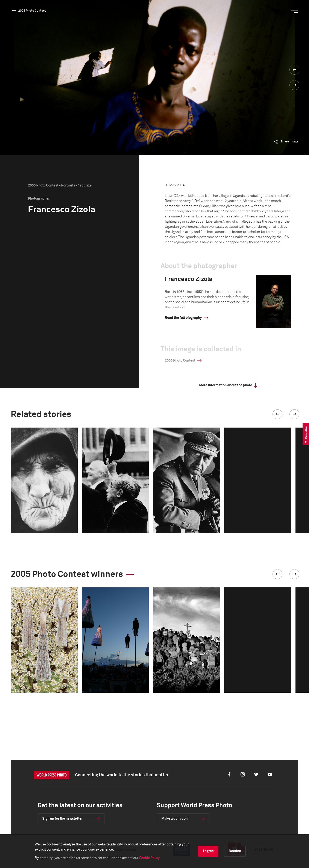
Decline (235, 851)
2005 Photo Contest (32, 11)
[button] (277, 414)
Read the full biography (183, 318)
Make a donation (174, 819)
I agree (208, 851)
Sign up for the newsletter (62, 819)
